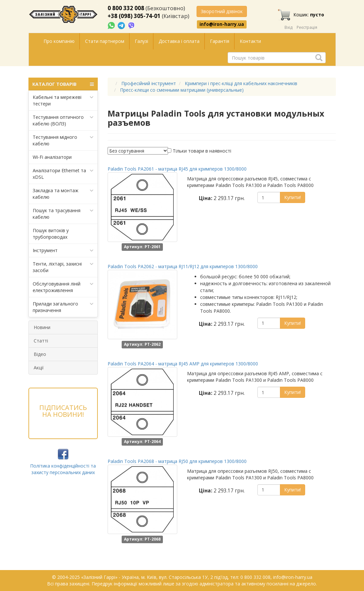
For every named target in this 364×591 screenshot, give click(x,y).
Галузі (141, 41)
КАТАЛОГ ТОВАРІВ (63, 84)
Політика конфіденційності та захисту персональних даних (63, 469)
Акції (39, 368)
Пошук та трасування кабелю (63, 214)
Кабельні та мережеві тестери (63, 100)
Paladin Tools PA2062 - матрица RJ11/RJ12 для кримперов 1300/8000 (183, 266)
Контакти (250, 41)
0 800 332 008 (126, 8)
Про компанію (59, 41)
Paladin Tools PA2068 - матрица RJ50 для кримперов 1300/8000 (177, 461)
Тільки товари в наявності (202, 151)
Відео (40, 354)
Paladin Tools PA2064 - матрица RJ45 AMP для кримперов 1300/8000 (183, 364)
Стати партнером (105, 41)
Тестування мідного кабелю (63, 140)
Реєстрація (307, 27)
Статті (41, 341)
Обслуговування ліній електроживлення (63, 287)
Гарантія (220, 41)
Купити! (293, 197)
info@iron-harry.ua (222, 24)
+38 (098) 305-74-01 (134, 16)
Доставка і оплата (179, 41)
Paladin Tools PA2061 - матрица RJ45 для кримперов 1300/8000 (177, 169)
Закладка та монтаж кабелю (63, 194)
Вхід (288, 27)
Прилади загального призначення (63, 307)
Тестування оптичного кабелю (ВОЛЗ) (63, 120)
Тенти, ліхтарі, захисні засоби (63, 267)
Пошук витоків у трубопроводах (51, 234)
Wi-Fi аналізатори (52, 157)
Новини (42, 327)
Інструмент (63, 250)
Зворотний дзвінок (222, 11)
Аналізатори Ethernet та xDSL (63, 174)
